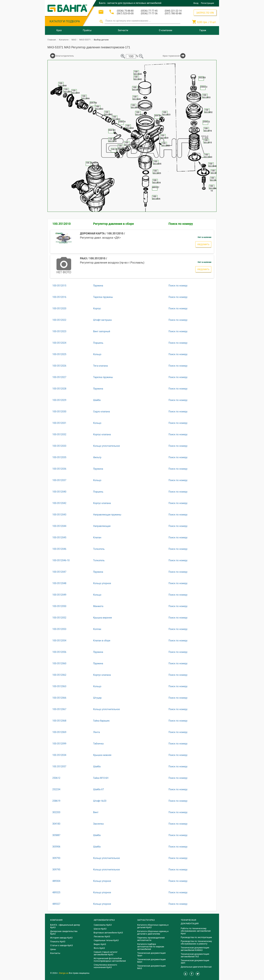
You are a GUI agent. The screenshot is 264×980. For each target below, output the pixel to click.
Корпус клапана (102, 434)
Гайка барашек (101, 721)
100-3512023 (59, 331)
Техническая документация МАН (151, 961)
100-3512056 (59, 652)
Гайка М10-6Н (101, 778)
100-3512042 (59, 503)
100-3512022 (59, 320)
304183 (56, 824)
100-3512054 (59, 641)
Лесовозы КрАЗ (102, 936)
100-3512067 (59, 709)
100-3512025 (59, 354)
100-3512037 (59, 480)
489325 (56, 892)
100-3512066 (59, 698)
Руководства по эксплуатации (196, 937)
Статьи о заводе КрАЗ (61, 945)
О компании (166, 30)
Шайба (97, 400)
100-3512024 (59, 343)
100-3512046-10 (61, 560)
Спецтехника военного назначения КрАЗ (105, 966)
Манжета (98, 606)
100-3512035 (59, 457)
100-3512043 (59, 515)
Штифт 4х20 (100, 801)
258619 (56, 801)
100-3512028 (59, 389)
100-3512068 (59, 721)
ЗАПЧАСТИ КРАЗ (146, 920)
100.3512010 (62, 224)
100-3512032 (59, 434)
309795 (56, 870)
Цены (53, 949)
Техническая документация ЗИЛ (195, 962)
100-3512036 (59, 469)
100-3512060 (59, 663)
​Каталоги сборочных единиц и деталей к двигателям (153, 933)
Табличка (98, 744)
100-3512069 (59, 732)
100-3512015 (59, 286)
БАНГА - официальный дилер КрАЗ (65, 926)
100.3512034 (59, 755)
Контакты (55, 953)
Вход (196, 3)
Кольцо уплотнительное (106, 446)
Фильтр (97, 457)
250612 (56, 778)
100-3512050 (59, 606)
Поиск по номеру (181, 224)
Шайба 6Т (98, 789)
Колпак (97, 629)
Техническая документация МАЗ (151, 967)
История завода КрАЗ (61, 938)
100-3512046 (59, 549)
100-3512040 (59, 492)
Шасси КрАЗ (100, 929)
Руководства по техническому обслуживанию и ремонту (196, 942)
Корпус (97, 308)
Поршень (98, 343)
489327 (56, 904)
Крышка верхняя (102, 618)
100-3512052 (59, 618)
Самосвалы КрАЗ (103, 925)
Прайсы (87, 30)
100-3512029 (59, 400)
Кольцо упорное (102, 583)
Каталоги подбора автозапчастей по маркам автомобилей (151, 947)
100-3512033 (59, 446)
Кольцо (97, 354)
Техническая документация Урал (151, 954)
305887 (56, 835)
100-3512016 (59, 297)
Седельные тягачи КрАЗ (106, 940)
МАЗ (74, 40)
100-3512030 (59, 412)
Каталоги (64, 40)
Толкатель (99, 549)
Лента (96, 732)
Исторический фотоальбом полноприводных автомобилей (110, 960)
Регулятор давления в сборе (113, 224)
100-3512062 (59, 675)
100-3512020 (59, 308)
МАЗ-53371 (85, 40)
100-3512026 (59, 366)
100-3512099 (59, 744)
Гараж (203, 30)
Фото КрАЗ (99, 948)
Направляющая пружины (107, 515)
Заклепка (98, 824)
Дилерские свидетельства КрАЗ (64, 933)
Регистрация (207, 3)
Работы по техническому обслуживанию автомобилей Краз (196, 931)
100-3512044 (59, 526)
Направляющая (102, 526)
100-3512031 (59, 423)
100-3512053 (59, 629)
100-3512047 (59, 572)
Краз (59, 30)
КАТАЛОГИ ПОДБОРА (65, 21)
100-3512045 (59, 537)
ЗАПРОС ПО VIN (205, 13)
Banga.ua (64, 973)
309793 (56, 858)
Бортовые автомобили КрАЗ (108, 933)
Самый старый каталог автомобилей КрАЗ (106, 953)
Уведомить (203, 244)
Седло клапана (101, 412)
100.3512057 (59, 766)
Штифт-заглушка (102, 320)
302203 (56, 812)
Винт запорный (102, 331)
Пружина (98, 286)
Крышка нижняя (102, 755)
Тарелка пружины (103, 297)
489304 (56, 881)
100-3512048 (59, 583)
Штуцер (97, 698)
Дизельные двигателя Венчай (196, 967)
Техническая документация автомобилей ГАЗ (195, 955)
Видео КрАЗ (100, 944)
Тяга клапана (100, 366)
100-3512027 (59, 377)
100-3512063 (59, 686)
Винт (96, 812)
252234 (56, 789)
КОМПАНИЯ (56, 920)
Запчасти (123, 30)
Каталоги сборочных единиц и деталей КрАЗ (153, 926)
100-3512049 (59, 595)
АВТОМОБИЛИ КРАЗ (104, 920)
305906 (56, 847)
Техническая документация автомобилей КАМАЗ (195, 949)
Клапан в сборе (102, 641)
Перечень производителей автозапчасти (151, 939)
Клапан (97, 537)
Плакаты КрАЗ (58, 942)
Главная (52, 40)
